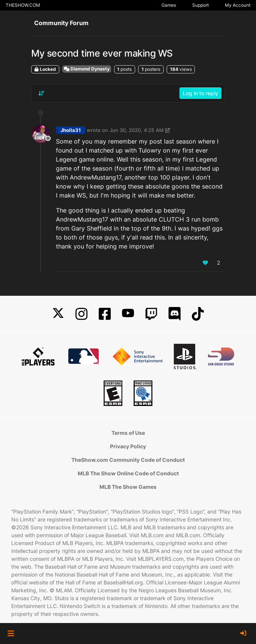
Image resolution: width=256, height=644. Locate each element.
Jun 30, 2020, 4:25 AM (137, 130)
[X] (58, 314)
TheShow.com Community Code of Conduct (128, 460)
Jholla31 (71, 130)
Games (169, 5)
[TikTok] (198, 314)
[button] (11, 634)
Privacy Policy (128, 446)
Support (200, 5)
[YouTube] (128, 314)
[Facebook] (105, 314)
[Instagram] (81, 314)
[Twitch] (151, 314)
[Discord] (175, 314)
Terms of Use (128, 433)
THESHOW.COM (23, 5)
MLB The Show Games (128, 487)
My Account (238, 5)
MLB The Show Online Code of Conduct (128, 473)
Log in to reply (200, 93)
